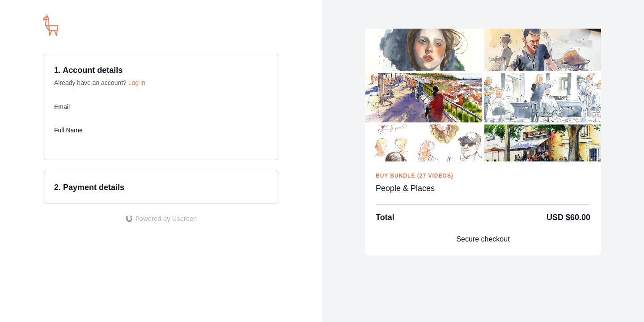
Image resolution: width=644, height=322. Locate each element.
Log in (137, 83)
